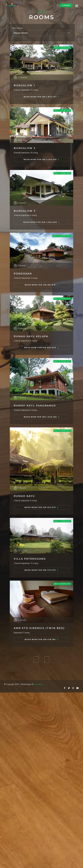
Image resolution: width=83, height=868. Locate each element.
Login (66, 5)
